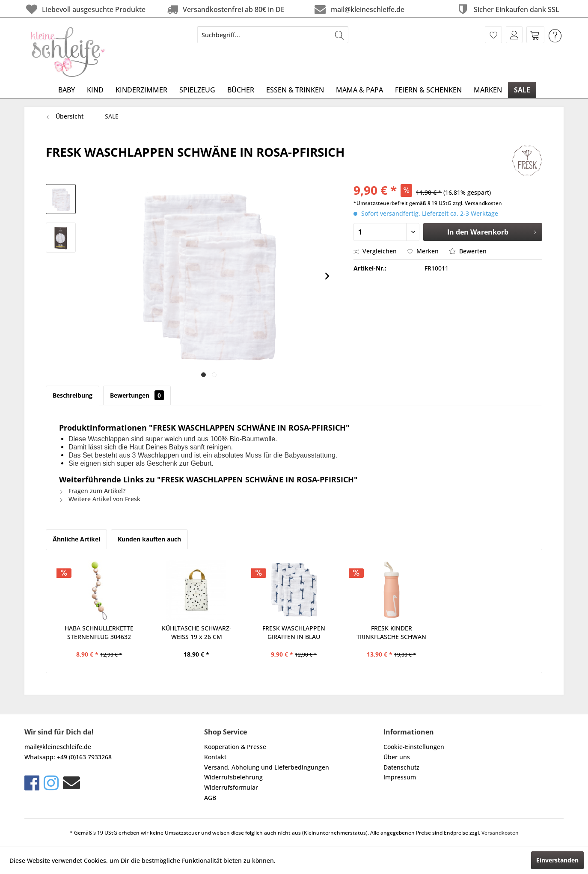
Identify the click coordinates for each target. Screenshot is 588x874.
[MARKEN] (488, 90)
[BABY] (67, 90)
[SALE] (522, 90)
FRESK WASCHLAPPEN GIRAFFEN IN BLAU (294, 632)
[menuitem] (273, 35)
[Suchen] (339, 35)
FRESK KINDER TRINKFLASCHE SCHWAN (391, 632)
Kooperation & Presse (235, 747)
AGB (210, 798)
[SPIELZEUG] (197, 90)
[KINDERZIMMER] (141, 90)
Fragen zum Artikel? (92, 491)
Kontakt (215, 757)
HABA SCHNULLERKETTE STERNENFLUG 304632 (99, 632)
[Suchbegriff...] (273, 35)
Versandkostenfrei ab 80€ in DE (225, 9)
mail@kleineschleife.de (358, 9)
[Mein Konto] (514, 35)
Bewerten (468, 251)
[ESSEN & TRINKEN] (295, 90)
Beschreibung (73, 395)
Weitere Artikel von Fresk (100, 499)
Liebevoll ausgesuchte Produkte (85, 9)
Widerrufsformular (231, 787)
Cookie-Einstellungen (414, 747)
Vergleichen (375, 251)
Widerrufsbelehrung (233, 777)
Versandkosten (500, 833)
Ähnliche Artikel (76, 539)
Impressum (400, 777)
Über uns (397, 757)
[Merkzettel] (493, 35)
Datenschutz (401, 767)
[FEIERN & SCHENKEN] (428, 90)
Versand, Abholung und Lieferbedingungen (267, 767)
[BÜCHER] (241, 90)
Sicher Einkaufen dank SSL (507, 9)
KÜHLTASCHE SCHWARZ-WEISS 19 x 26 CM (197, 632)
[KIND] (95, 90)
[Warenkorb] (535, 35)
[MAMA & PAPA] (359, 90)
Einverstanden (557, 860)
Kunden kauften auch (149, 539)
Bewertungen (137, 395)
